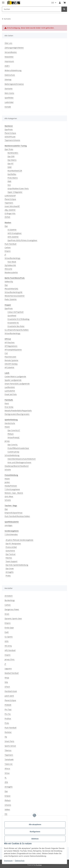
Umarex (8, 805)
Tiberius (8, 750)
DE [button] (53, 3)
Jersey (7, 441)
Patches (9, 558)
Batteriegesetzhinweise (14, 84)
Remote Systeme (11, 360)
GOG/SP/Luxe (10, 137)
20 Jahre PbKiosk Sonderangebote (19, 540)
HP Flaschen (10, 342)
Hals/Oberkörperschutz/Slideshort (22, 459)
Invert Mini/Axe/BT (12, 206)
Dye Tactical (11, 554)
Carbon (8, 247)
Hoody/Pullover (11, 486)
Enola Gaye (9, 628)
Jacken (7, 482)
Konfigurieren (35, 832)
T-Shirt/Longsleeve (12, 489)
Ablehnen (35, 839)
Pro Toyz (8, 709)
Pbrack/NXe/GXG (11, 289)
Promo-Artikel (11, 547)
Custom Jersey (13, 452)
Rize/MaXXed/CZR (15, 171)
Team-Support (11, 561)
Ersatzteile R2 (13, 323)
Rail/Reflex (12, 174)
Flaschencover (10, 357)
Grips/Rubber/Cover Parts (18, 188)
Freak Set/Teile (11, 394)
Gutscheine (10, 551)
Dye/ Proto (9, 149)
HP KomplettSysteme (13, 350)
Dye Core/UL (13, 445)
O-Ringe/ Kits (10, 213)
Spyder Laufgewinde (13, 380)
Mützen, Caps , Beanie (14, 493)
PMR (9, 181)
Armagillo (10, 572)
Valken (7, 809)
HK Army (8, 646)
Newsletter (9, 57)
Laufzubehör (10, 391)
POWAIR (8, 705)
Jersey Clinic (10, 659)
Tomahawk (9, 759)
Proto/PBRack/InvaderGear (18, 448)
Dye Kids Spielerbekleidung (17, 565)
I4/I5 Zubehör (13, 237)
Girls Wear (9, 496)
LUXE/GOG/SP (10, 196)
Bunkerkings (10, 600)
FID (6, 814)
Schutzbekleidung (12, 455)
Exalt (7, 632)
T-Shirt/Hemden (11, 534)
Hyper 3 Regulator (15, 192)
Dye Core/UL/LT (14, 430)
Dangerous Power (12, 609)
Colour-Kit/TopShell (16, 312)
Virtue (7, 773)
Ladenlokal (9, 102)
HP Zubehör (9, 367)
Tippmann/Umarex (12, 140)
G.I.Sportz (9, 637)
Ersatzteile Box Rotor (16, 326)
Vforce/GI (8, 269)
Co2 (6, 353)
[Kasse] (65, 3)
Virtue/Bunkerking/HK (14, 292)
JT (5, 255)
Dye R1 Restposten (13, 543)
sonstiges (9, 525)
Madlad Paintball (12, 673)
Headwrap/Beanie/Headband (17, 466)
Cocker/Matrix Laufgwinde (15, 376)
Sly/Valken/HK (10, 265)
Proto (7, 723)
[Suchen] (32, 9)
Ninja (7, 678)
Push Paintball (11, 244)
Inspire (8, 655)
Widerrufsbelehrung (13, 70)
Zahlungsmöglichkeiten (14, 48)
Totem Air (9, 764)
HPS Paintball (10, 650)
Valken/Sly (9, 281)
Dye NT (11, 164)
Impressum (8, 861)
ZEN (6, 782)
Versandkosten (11, 52)
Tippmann (9, 203)
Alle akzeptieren (35, 824)
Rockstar (8, 732)
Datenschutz (20, 861)
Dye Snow (10, 568)
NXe (6, 682)
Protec (8, 576)
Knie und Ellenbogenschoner (19, 462)
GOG (7, 641)
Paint (7, 403)
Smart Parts (9, 741)
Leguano (8, 668)
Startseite (9, 89)
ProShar (8, 718)
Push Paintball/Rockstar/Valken (17, 516)
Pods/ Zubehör (11, 299)
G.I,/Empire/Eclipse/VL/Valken (17, 330)
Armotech (9, 596)
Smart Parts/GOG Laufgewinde (17, 384)
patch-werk (9, 696)
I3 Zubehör (12, 230)
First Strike (9, 407)
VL (6, 778)
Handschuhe (10, 423)
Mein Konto (9, 93)
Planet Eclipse (10, 133)
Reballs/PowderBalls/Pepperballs (18, 411)
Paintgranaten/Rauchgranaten (17, 414)
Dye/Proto (9, 129)
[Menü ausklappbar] (3, 2)
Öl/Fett (7, 217)
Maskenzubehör (11, 272)
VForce (7, 769)
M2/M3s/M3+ (13, 153)
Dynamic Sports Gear (13, 618)
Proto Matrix (13, 178)
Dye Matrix (12, 160)
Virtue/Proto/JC (14, 437)
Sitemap (8, 79)
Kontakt (8, 107)
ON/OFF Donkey (11, 364)
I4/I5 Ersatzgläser (15, 233)
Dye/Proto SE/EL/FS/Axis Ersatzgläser (22, 240)
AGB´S (7, 66)
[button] (60, 3)
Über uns (8, 43)
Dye (6, 226)
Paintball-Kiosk (11, 691)
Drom (7, 614)
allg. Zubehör (10, 210)
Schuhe (8, 470)
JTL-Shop (39, 865)
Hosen (7, 427)
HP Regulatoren (11, 346)
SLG (9, 185)
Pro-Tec (8, 714)
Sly (6, 737)
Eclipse (8, 796)
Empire (8, 251)
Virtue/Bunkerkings (12, 258)
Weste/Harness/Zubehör (15, 296)
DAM (10, 167)
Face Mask (12, 262)
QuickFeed (12, 316)
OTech (7, 687)
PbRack (11, 434)
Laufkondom (10, 387)
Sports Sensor (10, 746)
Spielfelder (9, 98)
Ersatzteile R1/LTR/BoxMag (18, 319)
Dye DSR (11, 156)
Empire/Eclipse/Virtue (14, 513)
